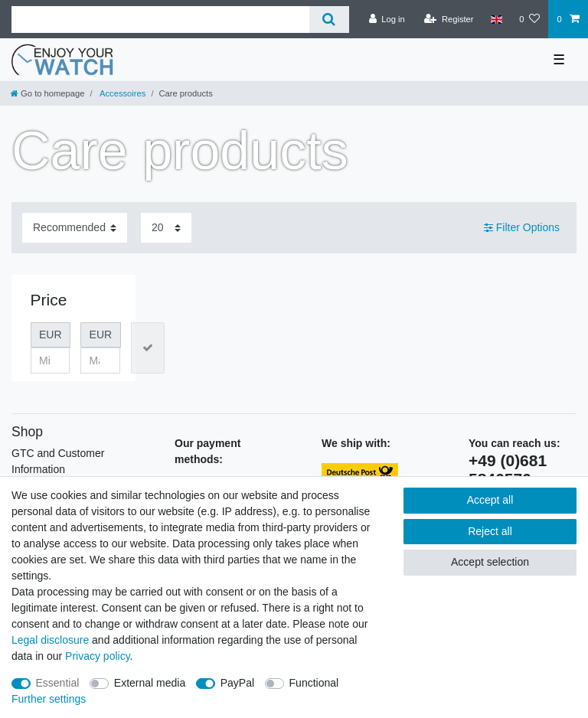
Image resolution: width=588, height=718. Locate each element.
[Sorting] (75, 228)
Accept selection (490, 562)
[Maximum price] (100, 361)
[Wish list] (529, 19)
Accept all (490, 500)
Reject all (490, 531)
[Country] (497, 19)
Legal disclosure (50, 640)
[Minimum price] (51, 361)
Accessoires (122, 93)
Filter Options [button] (522, 228)
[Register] (449, 19)
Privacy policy (98, 656)
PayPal (237, 683)
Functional (314, 683)
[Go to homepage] (47, 93)
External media (150, 683)
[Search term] (160, 20)
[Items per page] (166, 228)
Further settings (49, 699)
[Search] (329, 20)
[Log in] (387, 19)
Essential (58, 683)
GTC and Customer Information (58, 461)
